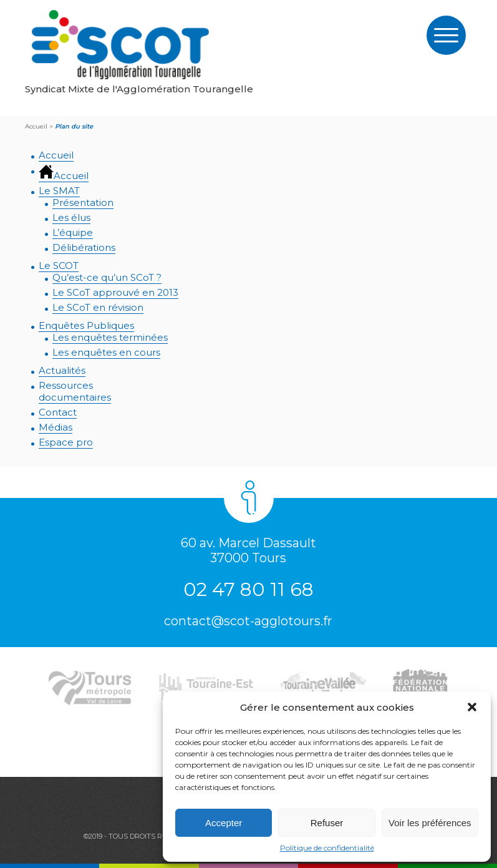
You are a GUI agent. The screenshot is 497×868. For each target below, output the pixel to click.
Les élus (71, 217)
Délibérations (84, 247)
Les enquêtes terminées (110, 337)
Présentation (83, 202)
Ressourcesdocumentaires (75, 391)
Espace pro (66, 442)
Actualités (62, 370)
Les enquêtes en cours (106, 352)
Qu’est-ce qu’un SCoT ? (107, 277)
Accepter (224, 823)
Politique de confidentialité (327, 848)
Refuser (327, 823)
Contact (58, 412)
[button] (472, 707)
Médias (55, 427)
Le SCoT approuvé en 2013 (115, 292)
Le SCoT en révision (98, 307)
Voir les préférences (430, 823)
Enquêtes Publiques (86, 325)
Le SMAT (59, 191)
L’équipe (73, 232)
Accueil (56, 155)
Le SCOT (59, 266)
